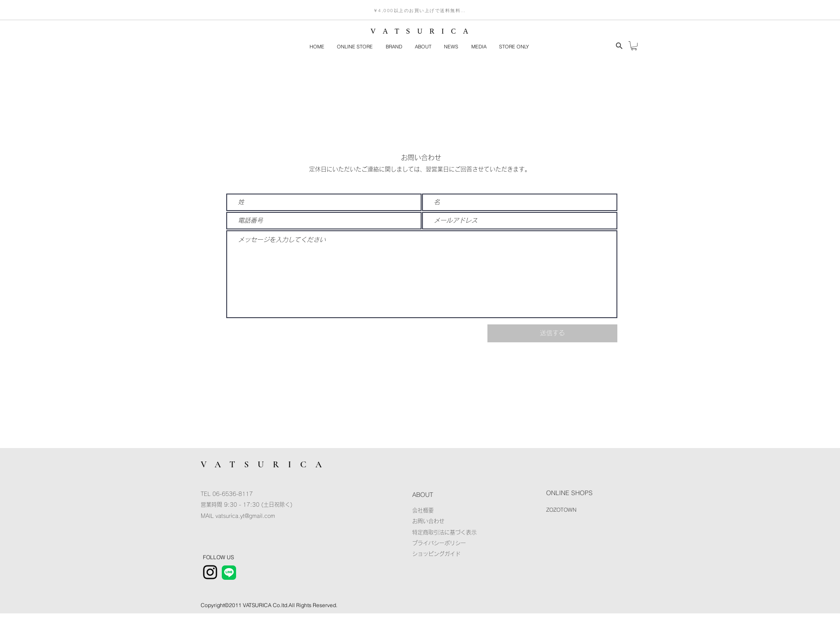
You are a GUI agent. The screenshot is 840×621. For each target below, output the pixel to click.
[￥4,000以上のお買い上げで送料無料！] (419, 11)
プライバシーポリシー (439, 543)
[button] (394, 47)
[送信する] (552, 333)
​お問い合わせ (428, 521)
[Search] (619, 46)
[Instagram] (210, 572)
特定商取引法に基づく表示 (444, 532)
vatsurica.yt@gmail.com (245, 516)
